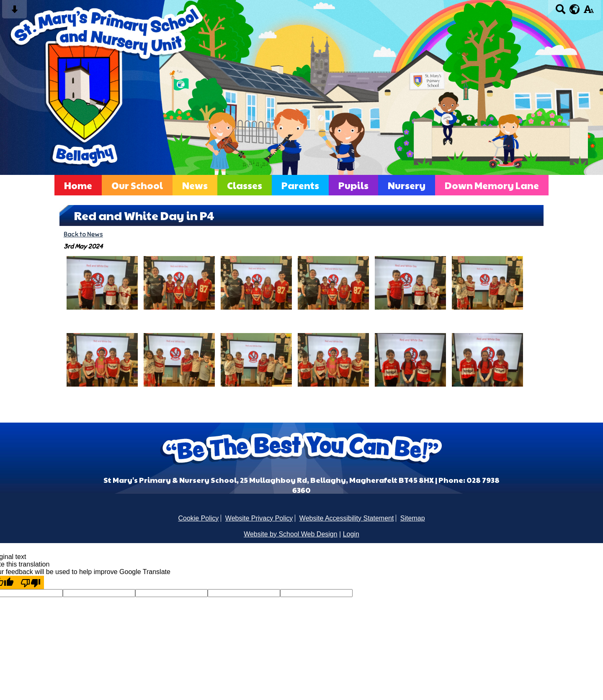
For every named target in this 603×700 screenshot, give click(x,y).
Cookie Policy (198, 518)
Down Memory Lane (492, 185)
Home (78, 185)
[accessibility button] (589, 12)
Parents (300, 185)
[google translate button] (575, 9)
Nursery (407, 185)
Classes (245, 185)
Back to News (83, 234)
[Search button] (560, 12)
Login (351, 534)
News (195, 185)
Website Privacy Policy (259, 518)
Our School (137, 185)
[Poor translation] (31, 582)
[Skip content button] (14, 12)
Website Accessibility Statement (347, 518)
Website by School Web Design (291, 534)
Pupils (353, 185)
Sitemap (413, 518)
